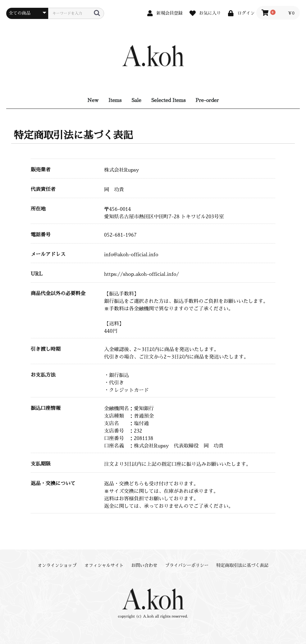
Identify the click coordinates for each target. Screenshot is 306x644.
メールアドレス (48, 254)
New (93, 100)
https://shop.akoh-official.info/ (142, 274)
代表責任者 (43, 189)
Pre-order (207, 100)
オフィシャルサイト (104, 565)
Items (115, 100)
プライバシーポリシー (187, 565)
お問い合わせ (144, 565)
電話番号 (41, 235)
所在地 (38, 209)
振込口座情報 (46, 408)
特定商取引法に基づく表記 (242, 565)
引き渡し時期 (46, 349)
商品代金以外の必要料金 (58, 294)
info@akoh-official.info (131, 255)
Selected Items (169, 100)
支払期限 (41, 464)
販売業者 (41, 170)
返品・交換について (53, 484)
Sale (136, 100)
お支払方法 (43, 375)
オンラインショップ (57, 565)
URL (37, 274)
